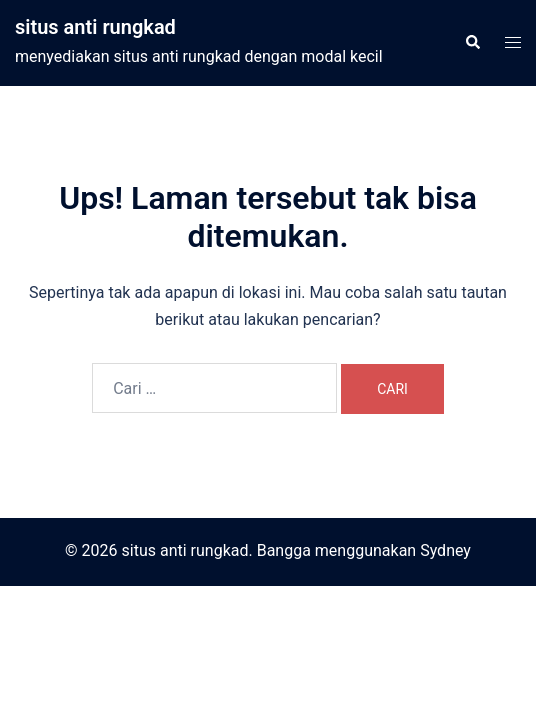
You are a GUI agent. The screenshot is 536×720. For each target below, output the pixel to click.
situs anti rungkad (95, 27)
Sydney (445, 550)
